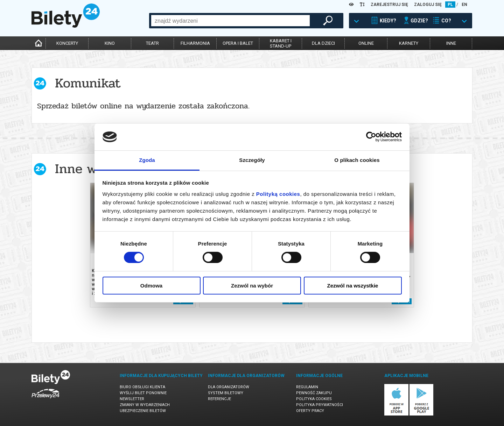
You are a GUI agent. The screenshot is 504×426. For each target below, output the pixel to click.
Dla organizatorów (229, 387)
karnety (409, 43)
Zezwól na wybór (252, 286)
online (366, 43)
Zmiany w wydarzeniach (145, 405)
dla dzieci (323, 43)
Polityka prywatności (320, 405)
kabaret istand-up (281, 43)
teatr (152, 43)
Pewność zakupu (314, 393)
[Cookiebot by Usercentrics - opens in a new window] (371, 137)
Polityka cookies (314, 399)
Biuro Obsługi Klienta (142, 387)
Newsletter (132, 399)
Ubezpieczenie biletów (143, 411)
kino (110, 43)
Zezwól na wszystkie (353, 286)
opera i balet (238, 43)
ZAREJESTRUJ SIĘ (389, 5)
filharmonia (195, 43)
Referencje (219, 399)
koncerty (67, 43)
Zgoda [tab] (147, 160)
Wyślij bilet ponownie (143, 393)
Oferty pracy (310, 411)
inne (451, 43)
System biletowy (226, 393)
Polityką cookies (278, 194)
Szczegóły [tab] (252, 160)
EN (464, 5)
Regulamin (307, 387)
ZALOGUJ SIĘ (428, 5)
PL (450, 5)
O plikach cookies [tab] (357, 160)
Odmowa (151, 286)
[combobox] (230, 21)
